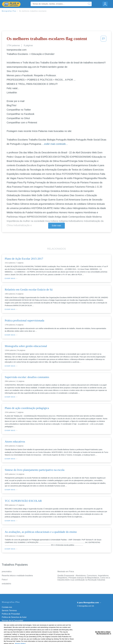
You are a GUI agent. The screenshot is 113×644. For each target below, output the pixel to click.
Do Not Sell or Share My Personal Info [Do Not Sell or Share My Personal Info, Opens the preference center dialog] (103, 638)
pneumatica (7, 571)
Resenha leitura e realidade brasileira (17, 576)
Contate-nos (7, 607)
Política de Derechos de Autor (14, 617)
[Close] (110, 639)
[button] (104, 39)
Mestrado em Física (66, 571)
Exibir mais (56, 226)
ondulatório (6, 584)
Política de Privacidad (11, 614)
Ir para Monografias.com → (89, 603)
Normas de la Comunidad (12, 621)
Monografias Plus (9, 11)
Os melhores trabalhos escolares (33, 11)
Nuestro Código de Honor (12, 624)
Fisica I (5, 580)
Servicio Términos (9, 611)
